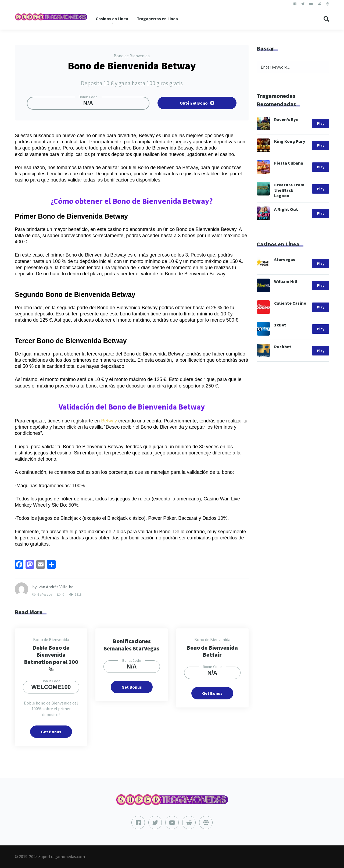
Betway (110, 421)
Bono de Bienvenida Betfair (212, 651)
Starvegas (285, 259)
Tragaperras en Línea (157, 19)
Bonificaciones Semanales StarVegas (132, 645)
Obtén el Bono (197, 103)
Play (321, 124)
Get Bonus (51, 732)
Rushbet (283, 347)
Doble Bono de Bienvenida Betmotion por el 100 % (51, 658)
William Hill (286, 281)
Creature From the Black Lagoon (289, 190)
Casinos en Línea (112, 19)
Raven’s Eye (286, 119)
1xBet (280, 325)
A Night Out (286, 209)
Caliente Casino (290, 303)
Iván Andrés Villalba (55, 587)
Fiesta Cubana (289, 163)
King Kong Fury (290, 141)
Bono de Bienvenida (132, 56)
